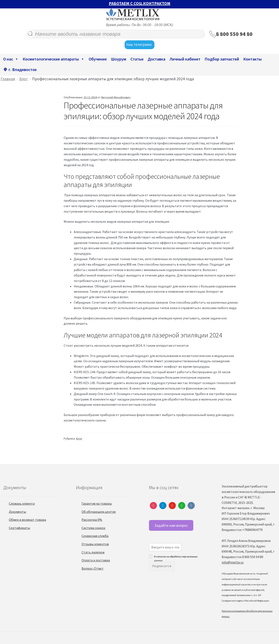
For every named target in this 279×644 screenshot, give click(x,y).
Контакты (253, 59)
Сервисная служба (95, 536)
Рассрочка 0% (92, 520)
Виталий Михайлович (116, 97)
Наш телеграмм (139, 45)
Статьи (137, 59)
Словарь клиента (22, 503)
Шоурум (119, 59)
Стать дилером (93, 552)
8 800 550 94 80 (234, 34)
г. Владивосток (23, 69)
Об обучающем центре (99, 512)
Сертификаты (19, 528)
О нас (11, 59)
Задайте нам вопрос (171, 525)
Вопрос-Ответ (93, 568)
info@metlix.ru (233, 562)
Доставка (157, 59)
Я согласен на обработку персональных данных (176, 556)
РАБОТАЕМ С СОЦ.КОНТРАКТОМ (140, 3)
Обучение (98, 59)
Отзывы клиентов (95, 544)
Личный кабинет (185, 59)
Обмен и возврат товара (27, 520)
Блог (24, 79)
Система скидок (93, 528)
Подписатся (162, 566)
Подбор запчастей (222, 59)
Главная (8, 79)
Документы (17, 512)
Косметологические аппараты (54, 59)
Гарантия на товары (97, 503)
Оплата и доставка (96, 560)
